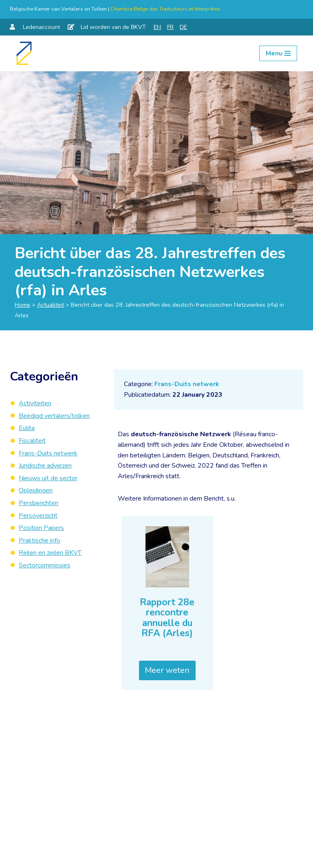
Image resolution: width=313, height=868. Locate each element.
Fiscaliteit (32, 441)
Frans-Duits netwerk (187, 384)
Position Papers (41, 528)
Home (22, 305)
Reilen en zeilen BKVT (50, 553)
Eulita (27, 428)
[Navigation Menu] (278, 53)
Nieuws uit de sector (48, 478)
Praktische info (40, 541)
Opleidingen (36, 490)
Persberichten (39, 503)
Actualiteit (51, 305)
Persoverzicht (38, 516)
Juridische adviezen (45, 466)
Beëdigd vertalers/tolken (54, 416)
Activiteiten (35, 403)
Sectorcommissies (45, 565)
